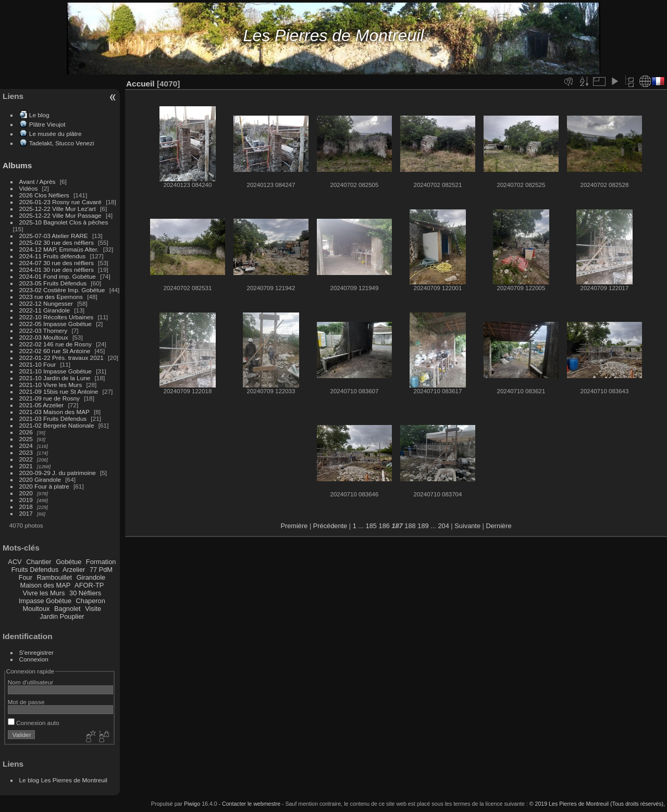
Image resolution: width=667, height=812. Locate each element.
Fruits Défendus (35, 570)
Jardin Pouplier (62, 616)
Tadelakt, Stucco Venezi (62, 143)
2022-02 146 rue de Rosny (55, 344)
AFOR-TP (89, 585)
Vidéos (29, 188)
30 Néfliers (85, 593)
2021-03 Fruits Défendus (53, 419)
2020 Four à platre (44, 486)
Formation (101, 562)
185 (371, 526)
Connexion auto (34, 723)
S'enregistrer (36, 652)
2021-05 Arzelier (42, 405)
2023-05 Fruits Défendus (53, 283)
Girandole (91, 577)
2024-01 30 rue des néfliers (58, 270)
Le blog (39, 115)
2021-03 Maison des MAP (54, 412)
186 (384, 526)
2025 (26, 439)
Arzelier (74, 570)
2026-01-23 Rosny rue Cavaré (60, 202)
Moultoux (36, 609)
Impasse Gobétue (45, 601)
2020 (26, 493)
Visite (93, 609)
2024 (26, 446)
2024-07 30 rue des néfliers (57, 263)
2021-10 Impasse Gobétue (55, 371)
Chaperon (91, 601)
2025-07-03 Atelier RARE (54, 236)
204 (443, 526)
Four (26, 577)
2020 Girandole (40, 479)
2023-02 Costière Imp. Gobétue (62, 290)
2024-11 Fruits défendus (53, 256)
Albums (17, 165)
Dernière (499, 526)
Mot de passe (26, 702)
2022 (26, 459)
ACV (15, 562)
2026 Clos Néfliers (44, 195)
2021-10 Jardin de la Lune (55, 378)
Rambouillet (55, 577)
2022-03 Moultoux (44, 337)
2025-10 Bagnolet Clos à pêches (64, 222)
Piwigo (192, 804)
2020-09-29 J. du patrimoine (58, 473)
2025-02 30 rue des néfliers (57, 242)
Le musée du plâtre (55, 134)
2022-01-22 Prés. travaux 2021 (61, 358)
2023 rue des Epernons (51, 297)
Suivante (467, 526)
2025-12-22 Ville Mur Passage (60, 215)
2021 (26, 466)
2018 (26, 507)
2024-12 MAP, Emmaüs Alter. (59, 249)
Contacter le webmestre (251, 804)
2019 (26, 500)
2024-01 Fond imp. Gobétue (58, 276)
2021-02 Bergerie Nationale (57, 425)
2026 (26, 432)
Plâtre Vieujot (47, 124)
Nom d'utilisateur (30, 682)
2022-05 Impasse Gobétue (55, 324)
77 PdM (101, 570)
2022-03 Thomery (44, 330)
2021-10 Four (38, 364)
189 (423, 526)
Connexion (34, 659)
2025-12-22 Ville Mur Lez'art (58, 209)
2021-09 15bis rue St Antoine (59, 391)
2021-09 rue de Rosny (50, 398)
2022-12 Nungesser (46, 303)
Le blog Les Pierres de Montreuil (63, 780)
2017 (26, 513)
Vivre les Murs (44, 593)
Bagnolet (67, 609)
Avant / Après (38, 182)
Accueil (140, 84)
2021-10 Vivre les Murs (51, 385)
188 (410, 526)
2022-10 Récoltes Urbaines (57, 317)
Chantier (39, 562)
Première (294, 526)
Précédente (330, 526)
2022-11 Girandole (45, 310)
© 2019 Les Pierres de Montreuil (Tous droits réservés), (597, 804)
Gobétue (69, 562)
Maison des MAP (46, 585)
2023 (26, 452)
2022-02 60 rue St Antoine (55, 351)
